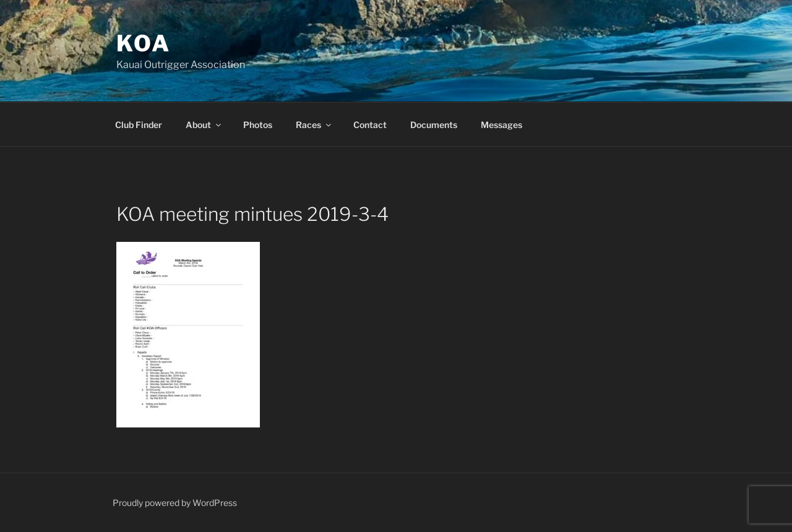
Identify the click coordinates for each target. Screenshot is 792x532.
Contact (370, 125)
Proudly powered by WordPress (175, 503)
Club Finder (139, 125)
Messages (501, 125)
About (204, 125)
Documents (434, 125)
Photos (258, 125)
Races (314, 125)
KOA (144, 43)
